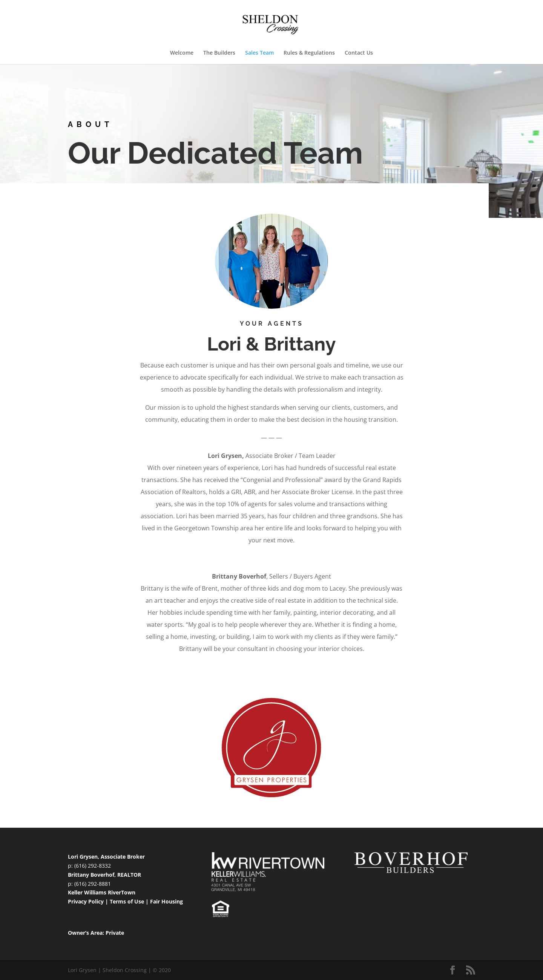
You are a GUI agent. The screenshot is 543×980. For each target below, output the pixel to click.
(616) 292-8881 (93, 884)
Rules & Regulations (309, 53)
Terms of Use (127, 901)
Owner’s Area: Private (96, 933)
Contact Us (359, 53)
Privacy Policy (86, 901)
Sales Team (259, 53)
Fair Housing (166, 901)
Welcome (182, 53)
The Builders (219, 53)
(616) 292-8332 (93, 866)
